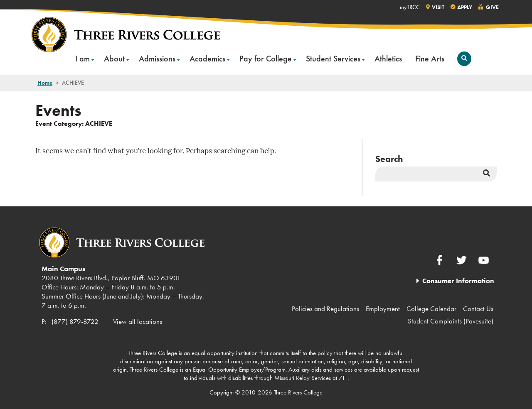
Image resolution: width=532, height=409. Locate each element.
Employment (383, 309)
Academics (207, 59)
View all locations (138, 321)
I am (83, 59)
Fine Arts (430, 59)
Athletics (388, 59)
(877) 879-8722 (75, 321)
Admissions (157, 59)
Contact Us (478, 309)
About (114, 59)
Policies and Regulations (325, 309)
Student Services (333, 59)
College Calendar (431, 309)
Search (389, 159)
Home (45, 83)
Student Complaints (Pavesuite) (451, 321)
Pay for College (266, 59)
